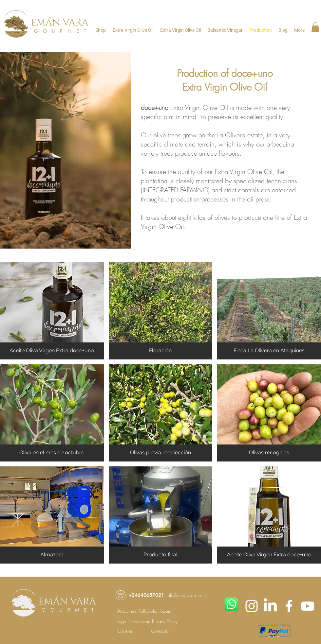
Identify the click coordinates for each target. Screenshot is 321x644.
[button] (315, 27)
